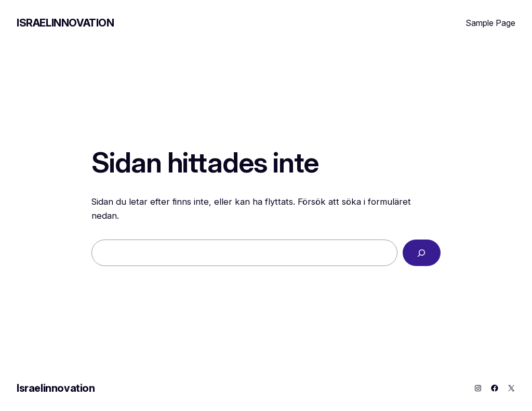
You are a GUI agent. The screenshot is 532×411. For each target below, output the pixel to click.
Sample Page (490, 23)
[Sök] (422, 253)
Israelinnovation (65, 23)
